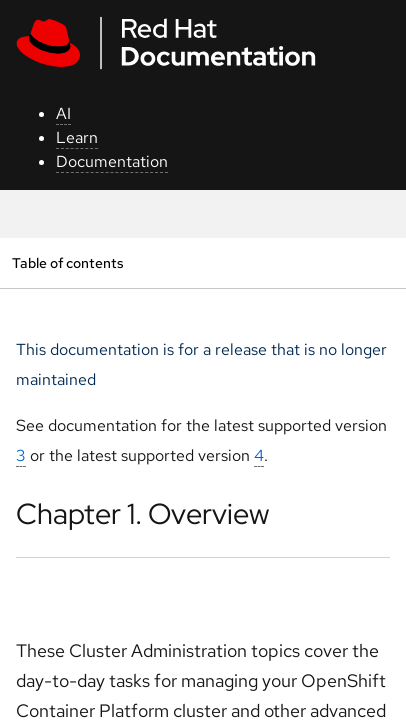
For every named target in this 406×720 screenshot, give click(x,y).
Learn (77, 137)
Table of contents (67, 262)
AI (63, 113)
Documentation (112, 161)
